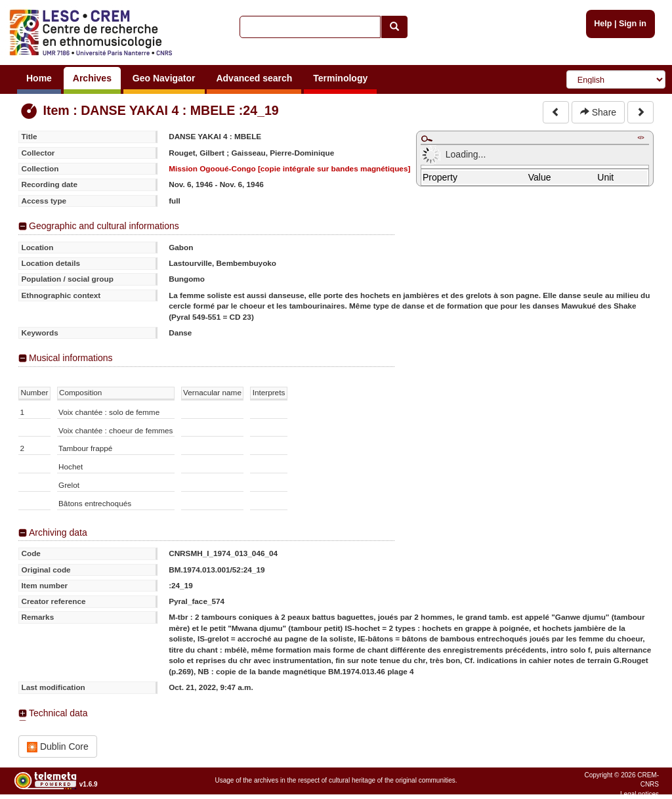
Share (598, 112)
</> (640, 138)
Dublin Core (58, 747)
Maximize (427, 139)
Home (39, 78)
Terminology (340, 78)
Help (603, 24)
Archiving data (58, 532)
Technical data (58, 713)
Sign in (633, 24)
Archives (92, 78)
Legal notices (640, 794)
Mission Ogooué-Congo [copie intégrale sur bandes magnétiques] (289, 168)
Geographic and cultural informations (104, 226)
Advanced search (254, 78)
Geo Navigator (164, 78)
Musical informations (71, 358)
